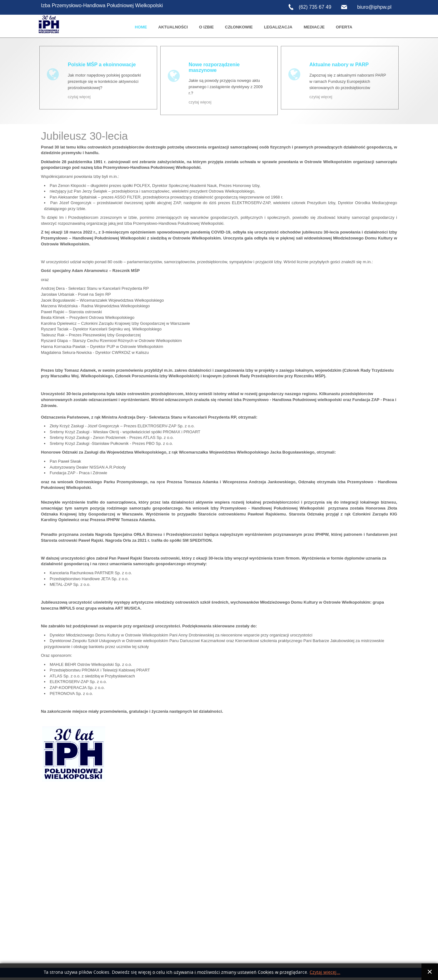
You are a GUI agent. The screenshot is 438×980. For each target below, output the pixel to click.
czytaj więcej (79, 97)
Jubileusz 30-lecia (84, 135)
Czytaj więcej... (325, 972)
